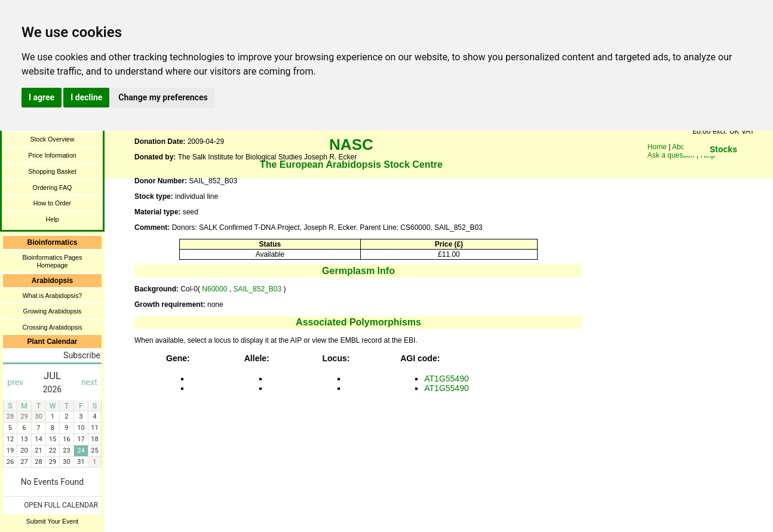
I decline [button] (86, 97)
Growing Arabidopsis (53, 311)
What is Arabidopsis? (53, 296)
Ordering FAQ (53, 187)
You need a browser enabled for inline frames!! (723, 167)
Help (53, 219)
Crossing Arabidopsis (52, 327)
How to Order (52, 203)
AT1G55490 (446, 379)
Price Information (52, 155)
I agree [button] (42, 97)
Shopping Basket (52, 171)
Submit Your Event (53, 521)
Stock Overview (52, 139)
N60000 (215, 289)
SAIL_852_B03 (258, 289)
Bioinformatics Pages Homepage (52, 261)
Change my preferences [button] (163, 97)
